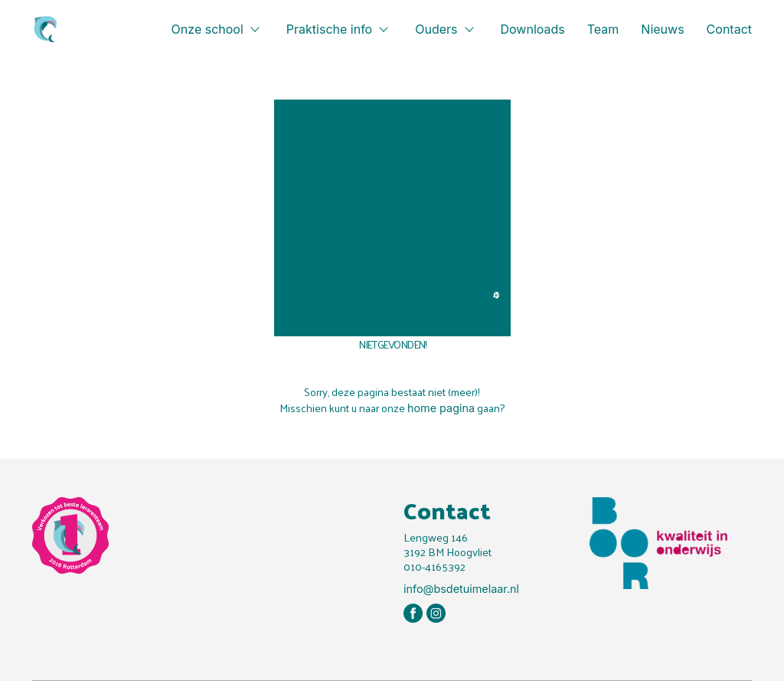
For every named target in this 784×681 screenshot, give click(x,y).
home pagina (441, 408)
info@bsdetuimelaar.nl (461, 589)
